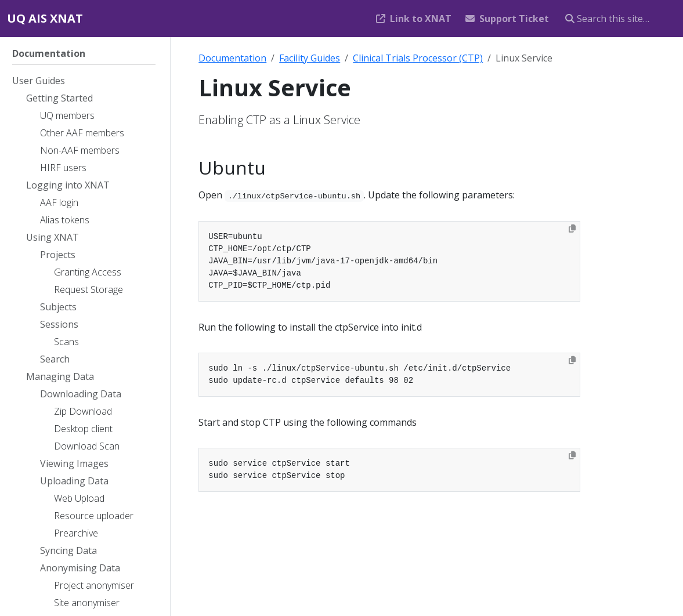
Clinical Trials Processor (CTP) (418, 58)
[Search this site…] (617, 19)
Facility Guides (310, 58)
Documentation (232, 58)
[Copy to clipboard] (572, 229)
